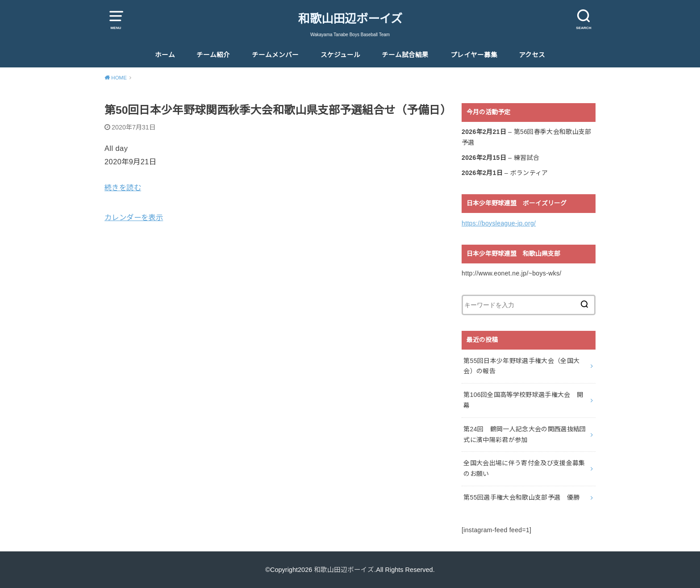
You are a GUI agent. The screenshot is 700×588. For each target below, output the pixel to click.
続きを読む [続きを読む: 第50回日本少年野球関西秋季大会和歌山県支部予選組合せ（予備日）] (123, 188)
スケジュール (340, 55)
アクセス (532, 55)
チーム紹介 (213, 55)
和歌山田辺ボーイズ (350, 19)
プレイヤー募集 (474, 55)
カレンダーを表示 (134, 217)
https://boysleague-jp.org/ (499, 223)
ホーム (165, 55)
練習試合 (527, 158)
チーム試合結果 (405, 55)
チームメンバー (275, 55)
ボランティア (529, 173)
